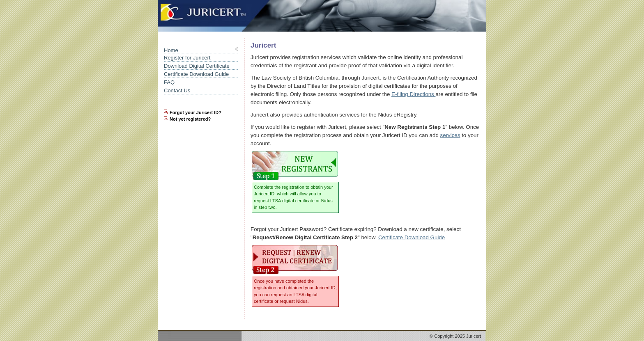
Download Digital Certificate (197, 66)
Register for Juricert (187, 58)
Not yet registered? (190, 119)
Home (171, 50)
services (450, 135)
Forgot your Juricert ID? (195, 112)
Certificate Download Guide (196, 74)
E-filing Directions (413, 94)
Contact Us (177, 90)
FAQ (169, 82)
